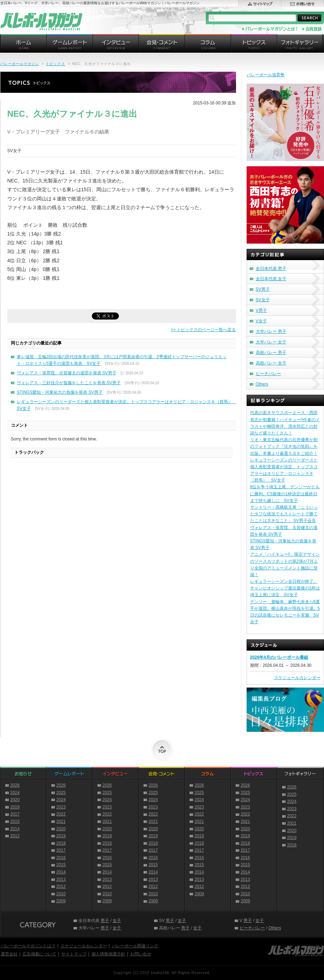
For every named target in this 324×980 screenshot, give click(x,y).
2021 (61, 821)
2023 (61, 807)
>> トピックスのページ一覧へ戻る (203, 330)
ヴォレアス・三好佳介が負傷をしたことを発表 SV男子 (69, 383)
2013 (61, 879)
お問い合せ (141, 954)
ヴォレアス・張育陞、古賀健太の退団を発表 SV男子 (67, 373)
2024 (15, 793)
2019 (15, 807)
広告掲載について (39, 954)
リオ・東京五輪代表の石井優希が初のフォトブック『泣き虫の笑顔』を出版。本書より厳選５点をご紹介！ (284, 446)
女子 (117, 921)
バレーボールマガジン (20, 64)
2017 (15, 814)
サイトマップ (74, 954)
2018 (61, 843)
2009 (61, 901)
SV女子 (263, 300)
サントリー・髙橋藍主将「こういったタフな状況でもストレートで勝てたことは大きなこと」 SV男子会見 (284, 514)
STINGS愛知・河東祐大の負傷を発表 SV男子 (60, 392)
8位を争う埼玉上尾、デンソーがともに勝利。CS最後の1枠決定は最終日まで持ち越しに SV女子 (285, 494)
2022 (61, 814)
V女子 (261, 321)
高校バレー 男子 (271, 353)
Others (262, 384)
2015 (15, 821)
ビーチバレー (268, 374)
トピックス (55, 64)
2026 (15, 785)
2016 (61, 858)
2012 (15, 836)
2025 (61, 793)
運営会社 (9, 954)
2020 (15, 800)
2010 (61, 894)
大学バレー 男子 (271, 331)
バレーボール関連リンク (135, 946)
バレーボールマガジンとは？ (28, 946)
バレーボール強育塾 (266, 75)
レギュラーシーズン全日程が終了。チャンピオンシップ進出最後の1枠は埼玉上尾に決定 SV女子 (285, 588)
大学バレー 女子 (271, 342)
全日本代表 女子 (271, 279)
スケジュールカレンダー (297, 678)
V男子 (261, 310)
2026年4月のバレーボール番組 (279, 657)
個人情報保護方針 (108, 954)
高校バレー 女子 (271, 363)
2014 (15, 829)
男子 (105, 921)
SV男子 (263, 289)
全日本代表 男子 (271, 269)
